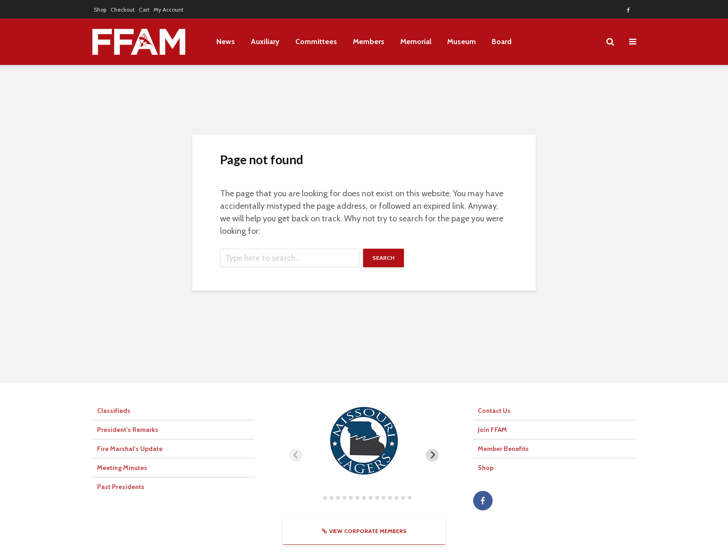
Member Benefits (503, 449)
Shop (100, 10)
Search (383, 258)
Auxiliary (265, 42)
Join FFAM (492, 430)
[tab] (318, 498)
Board (502, 42)
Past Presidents (121, 487)
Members (369, 42)
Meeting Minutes (122, 468)
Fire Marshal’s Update (130, 449)
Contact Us (494, 411)
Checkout (123, 10)
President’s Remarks (128, 430)
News (226, 42)
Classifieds (114, 411)
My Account (169, 10)
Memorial (416, 42)
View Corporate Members (364, 531)
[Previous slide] (296, 455)
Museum (461, 42)
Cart (144, 10)
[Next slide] (432, 455)
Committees (316, 42)
